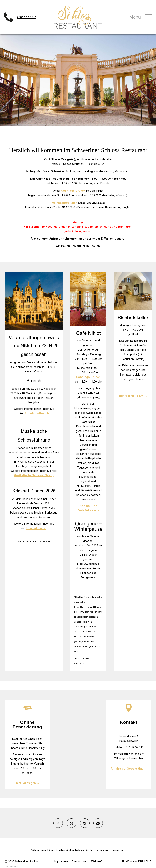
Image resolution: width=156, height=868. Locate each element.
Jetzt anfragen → (27, 783)
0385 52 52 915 (27, 17)
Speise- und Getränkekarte (88, 508)
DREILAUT (145, 861)
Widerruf (96, 861)
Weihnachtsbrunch (64, 203)
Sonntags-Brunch (73, 191)
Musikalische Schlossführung (34, 475)
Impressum (61, 861)
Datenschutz (80, 861)
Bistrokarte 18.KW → (133, 396)
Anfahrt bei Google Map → (129, 768)
